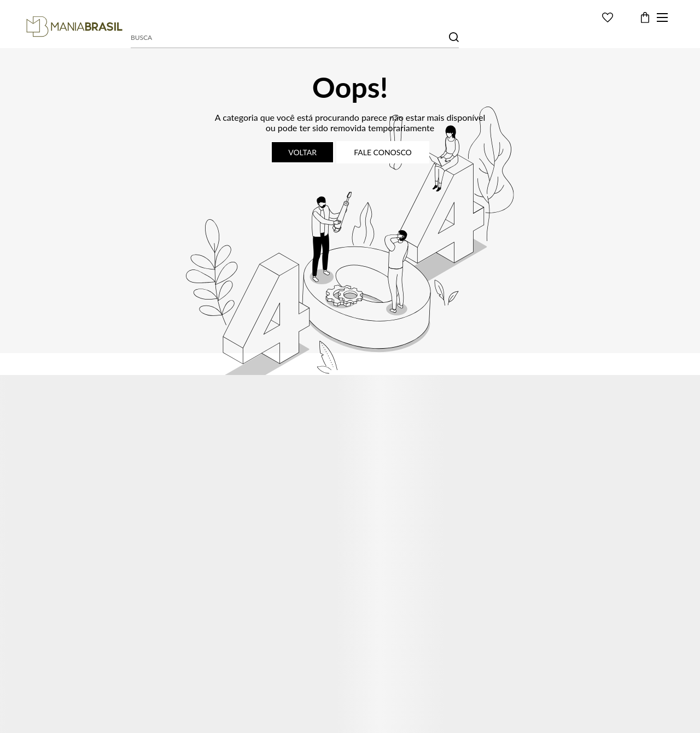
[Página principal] (74, 27)
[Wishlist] (608, 17)
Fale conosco (383, 152)
